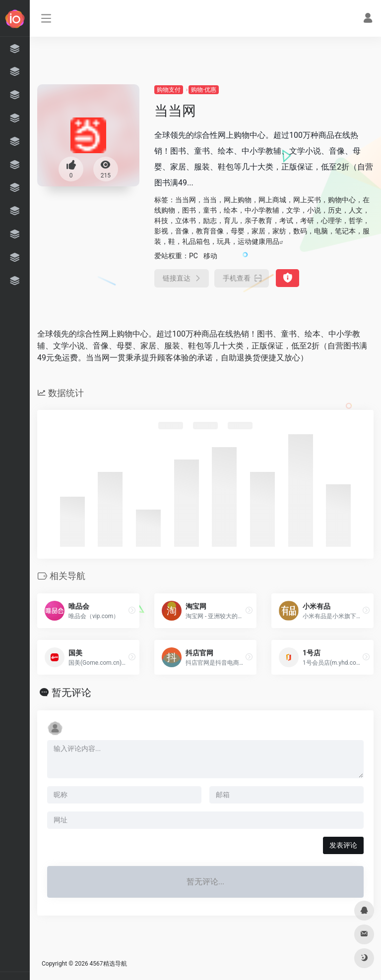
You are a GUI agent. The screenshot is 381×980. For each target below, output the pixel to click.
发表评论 (343, 845)
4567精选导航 (108, 964)
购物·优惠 (204, 90)
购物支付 (169, 90)
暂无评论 (71, 692)
